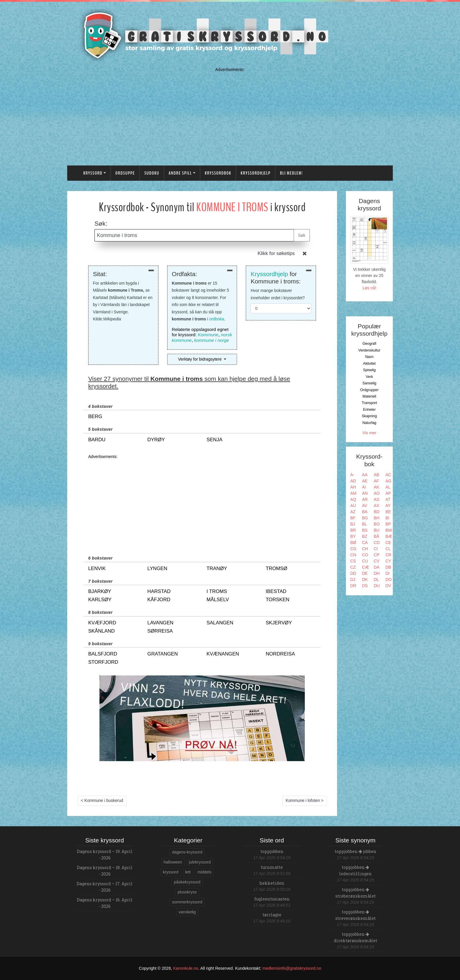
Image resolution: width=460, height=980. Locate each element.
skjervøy (279, 623)
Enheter (369, 410)
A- (352, 475)
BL (365, 524)
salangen (220, 623)
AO (377, 493)
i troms (217, 591)
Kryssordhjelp (256, 173)
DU (377, 586)
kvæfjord (102, 623)
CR (388, 555)
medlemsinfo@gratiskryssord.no (292, 968)
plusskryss (187, 892)
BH (377, 518)
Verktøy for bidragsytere (201, 359)
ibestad (276, 591)
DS (365, 586)
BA (365, 512)
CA (365, 543)
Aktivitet (369, 364)
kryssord (171, 872)
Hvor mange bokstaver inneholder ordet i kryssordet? (278, 294)
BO (377, 524)
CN (353, 555)
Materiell (369, 396)
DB (388, 567)
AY (388, 506)
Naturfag (369, 423)
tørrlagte (272, 915)
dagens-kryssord (187, 852)
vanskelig (187, 912)
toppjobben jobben (356, 851)
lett (188, 872)
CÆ (366, 567)
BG (365, 518)
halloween (173, 862)
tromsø (277, 568)
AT (388, 499)
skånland (102, 631)
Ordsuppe (125, 173)
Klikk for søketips (276, 253)
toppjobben (272, 851)
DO (389, 579)
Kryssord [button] (93, 173)
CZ (353, 567)
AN (365, 493)
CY (388, 561)
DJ (353, 579)
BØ (353, 543)
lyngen (157, 568)
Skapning (369, 416)
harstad (159, 591)
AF (376, 481)
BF (353, 518)
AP (388, 493)
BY (353, 536)
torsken (278, 600)
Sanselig (369, 383)
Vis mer (369, 433)
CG (353, 549)
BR (353, 530)
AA (365, 475)
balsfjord (103, 654)
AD (353, 481)
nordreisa (280, 654)
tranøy (217, 568)
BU (377, 530)
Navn (369, 357)
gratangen (163, 654)
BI (387, 518)
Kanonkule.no (186, 968)
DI (388, 573)
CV (377, 561)
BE (388, 512)
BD (377, 512)
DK (365, 579)
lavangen (160, 623)
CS (353, 561)
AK (377, 487)
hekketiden (272, 883)
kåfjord (159, 600)
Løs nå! (369, 288)
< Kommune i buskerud (102, 800)
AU (353, 506)
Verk (369, 377)
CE (388, 543)
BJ (353, 524)
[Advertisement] (230, 115)
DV (388, 586)
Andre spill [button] (180, 173)
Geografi (369, 344)
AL (388, 487)
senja (214, 440)
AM (353, 493)
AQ (353, 499)
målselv (218, 600)
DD (353, 573)
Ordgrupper (369, 390)
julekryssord (200, 862)
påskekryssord (187, 882)
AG (388, 481)
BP (388, 524)
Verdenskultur (369, 350)
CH (365, 549)
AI (364, 487)
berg (95, 416)
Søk (302, 235)
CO (365, 555)
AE (365, 481)
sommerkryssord (187, 902)
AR (365, 499)
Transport (369, 403)
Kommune (208, 335)
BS (365, 530)
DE (365, 573)
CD (377, 543)
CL (388, 549)
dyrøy (156, 440)
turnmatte (272, 867)
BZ (365, 536)
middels (204, 872)
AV (365, 506)
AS (377, 499)
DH (377, 573)
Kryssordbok (218, 173)
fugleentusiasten (272, 899)
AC (388, 475)
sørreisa (160, 631)
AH (353, 487)
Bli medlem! (291, 173)
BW (389, 530)
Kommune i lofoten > (305, 800)
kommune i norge (212, 340)
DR (353, 586)
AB (377, 475)
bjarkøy (100, 591)
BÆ (389, 536)
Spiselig (369, 370)
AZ (353, 512)
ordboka (217, 319)
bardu (97, 440)
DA (377, 567)
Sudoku (152, 173)
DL (376, 579)
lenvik (97, 568)
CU (365, 561)
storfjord (103, 662)
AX (377, 506)
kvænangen (223, 654)
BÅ (377, 536)
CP (377, 555)
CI (376, 549)
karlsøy (100, 600)
